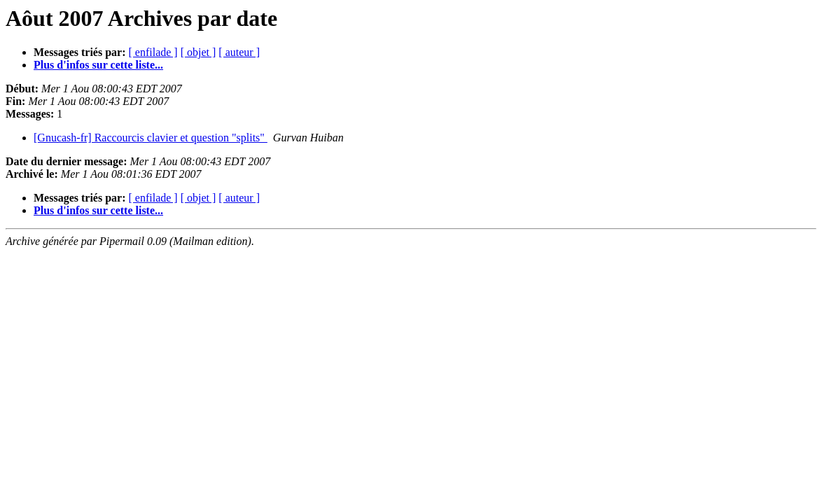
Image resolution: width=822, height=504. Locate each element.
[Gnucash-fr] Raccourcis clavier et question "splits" (151, 138)
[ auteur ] (239, 52)
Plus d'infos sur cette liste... (98, 65)
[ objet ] (198, 52)
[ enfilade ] (153, 52)
